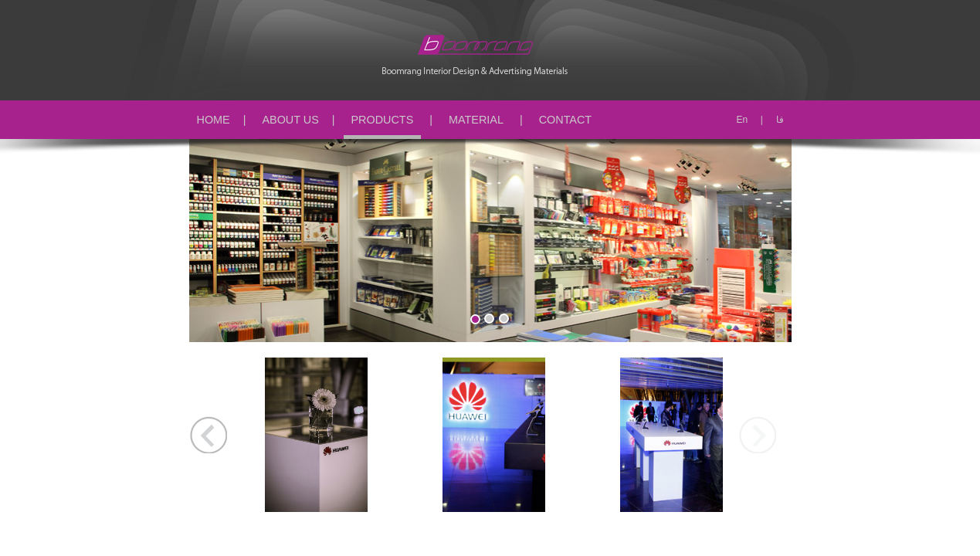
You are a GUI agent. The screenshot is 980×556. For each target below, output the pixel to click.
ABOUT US (290, 120)
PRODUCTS (383, 120)
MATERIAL (476, 120)
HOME (214, 120)
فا (780, 120)
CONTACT (565, 120)
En (742, 120)
